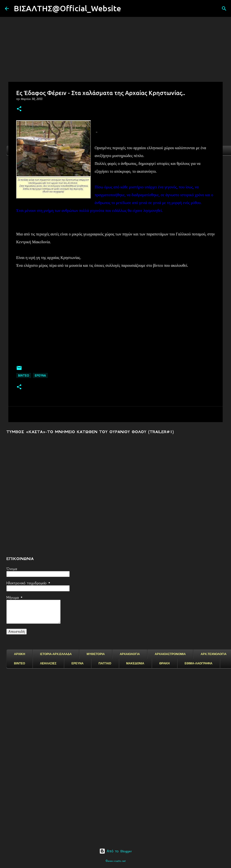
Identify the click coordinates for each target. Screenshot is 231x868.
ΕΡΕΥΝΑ (77, 663)
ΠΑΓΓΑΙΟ (105, 663)
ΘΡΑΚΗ (164, 663)
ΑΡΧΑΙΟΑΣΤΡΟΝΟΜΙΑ (170, 654)
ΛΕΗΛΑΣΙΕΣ (48, 663)
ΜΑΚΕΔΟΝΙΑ (135, 663)
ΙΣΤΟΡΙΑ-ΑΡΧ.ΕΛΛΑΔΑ (56, 654)
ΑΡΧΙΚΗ (19, 654)
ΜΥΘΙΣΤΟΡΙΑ (96, 654)
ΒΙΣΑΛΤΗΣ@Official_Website (67, 8)
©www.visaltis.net (116, 861)
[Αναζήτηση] (128, 9)
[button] (19, 109)
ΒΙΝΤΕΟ (24, 375)
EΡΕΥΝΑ (40, 375)
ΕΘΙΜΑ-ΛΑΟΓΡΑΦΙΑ (199, 663)
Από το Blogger (116, 851)
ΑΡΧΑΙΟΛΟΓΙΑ (130, 654)
